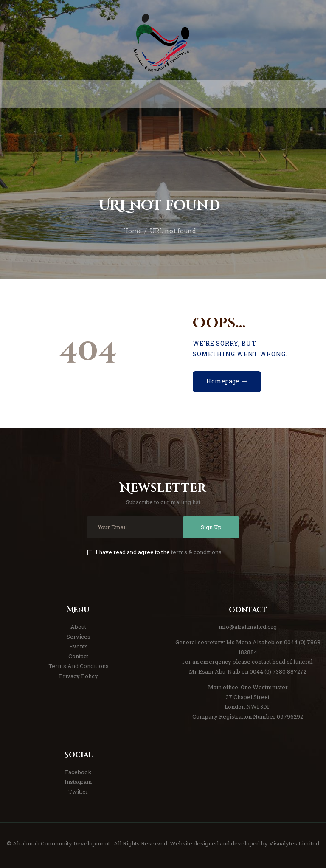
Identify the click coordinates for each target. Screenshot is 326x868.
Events (79, 646)
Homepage (223, 381)
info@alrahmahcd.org (248, 627)
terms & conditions (196, 552)
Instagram (78, 782)
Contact (78, 656)
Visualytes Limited (294, 843)
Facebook (78, 772)
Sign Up (211, 527)
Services (79, 637)
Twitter (78, 792)
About (78, 627)
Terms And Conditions (79, 666)
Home (132, 231)
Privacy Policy (79, 676)
